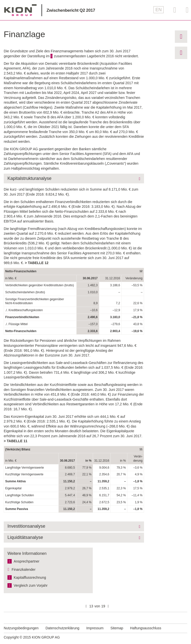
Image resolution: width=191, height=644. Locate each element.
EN (159, 10)
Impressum (95, 628)
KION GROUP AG (20, 10)
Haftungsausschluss (146, 628)
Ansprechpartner (27, 561)
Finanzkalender (24, 570)
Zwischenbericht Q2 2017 (71, 10)
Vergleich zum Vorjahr (31, 585)
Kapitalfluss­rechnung (30, 577)
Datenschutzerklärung (62, 628)
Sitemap (117, 628)
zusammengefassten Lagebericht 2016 (84, 56)
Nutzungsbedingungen (21, 628)
